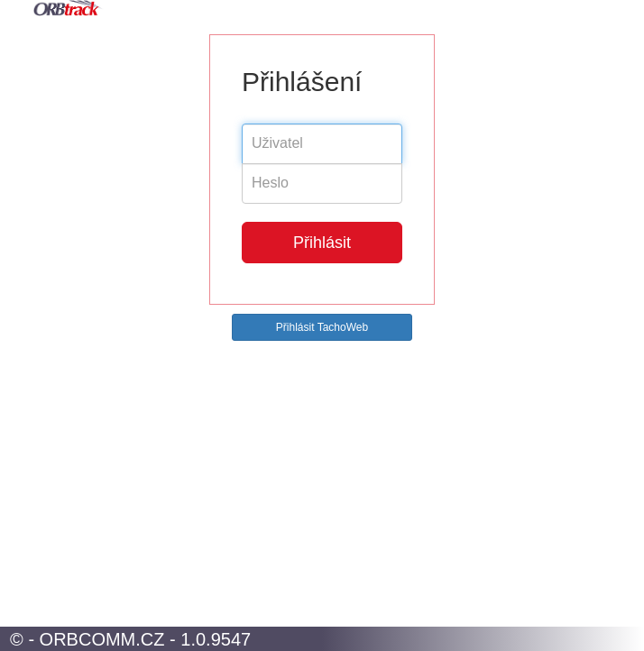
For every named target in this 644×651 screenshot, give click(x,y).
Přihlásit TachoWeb (322, 327)
